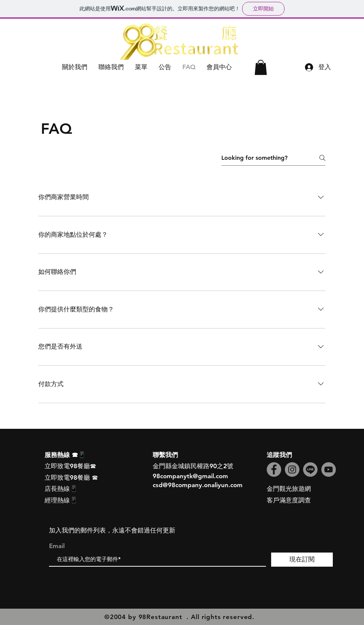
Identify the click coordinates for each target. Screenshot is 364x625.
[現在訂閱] (302, 560)
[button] (75, 67)
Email (57, 546)
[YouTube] (329, 469)
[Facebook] (274, 469)
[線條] (310, 469)
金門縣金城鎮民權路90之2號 (193, 466)
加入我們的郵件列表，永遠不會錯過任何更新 (112, 530)
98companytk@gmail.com (190, 476)
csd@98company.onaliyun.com (198, 485)
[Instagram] (292, 469)
